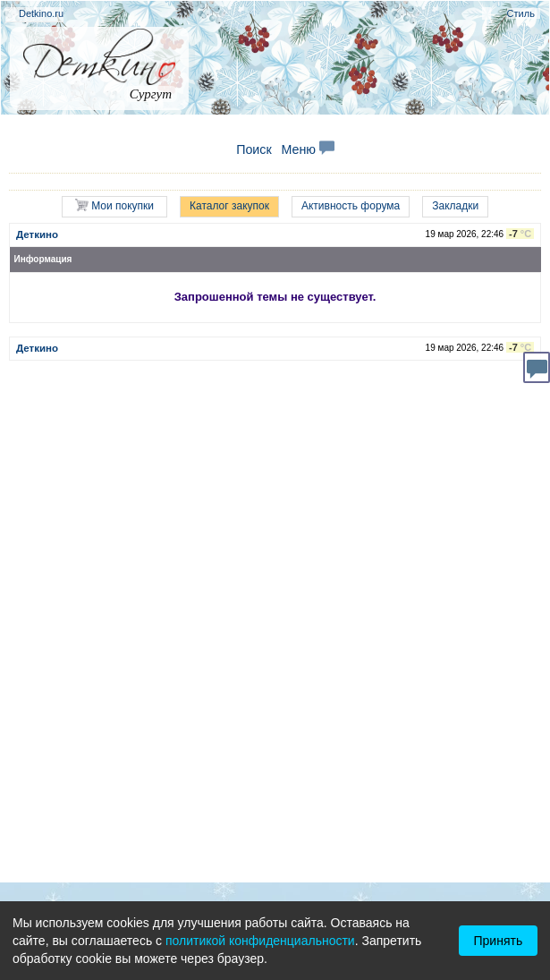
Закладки (455, 206)
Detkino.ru (41, 13)
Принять (499, 941)
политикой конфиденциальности (260, 941)
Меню (308, 149)
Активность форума (351, 206)
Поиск (254, 149)
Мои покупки (114, 205)
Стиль (521, 13)
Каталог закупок (229, 206)
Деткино (37, 234)
